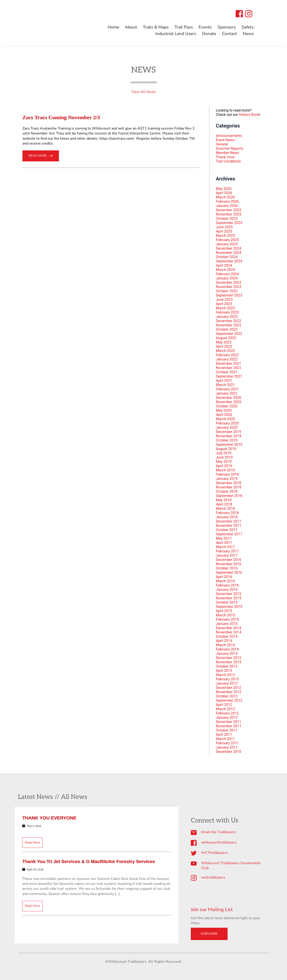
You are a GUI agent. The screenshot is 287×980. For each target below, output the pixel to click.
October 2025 (227, 219)
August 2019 (226, 449)
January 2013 (227, 683)
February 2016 (227, 585)
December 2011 (229, 722)
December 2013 (229, 658)
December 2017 (229, 521)
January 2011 (227, 747)
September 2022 (229, 334)
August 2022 (226, 338)
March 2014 (225, 645)
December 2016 (229, 560)
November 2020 (229, 402)
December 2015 (229, 594)
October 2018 (227, 491)
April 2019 (224, 466)
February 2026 (227, 201)
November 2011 (229, 726)
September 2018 (229, 496)
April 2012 (224, 705)
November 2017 (229, 526)
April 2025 (224, 231)
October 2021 (227, 372)
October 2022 (227, 329)
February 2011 (227, 743)
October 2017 (227, 530)
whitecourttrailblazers (219, 842)
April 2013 (224, 671)
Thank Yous (225, 157)
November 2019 (229, 436)
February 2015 (227, 619)
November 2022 (229, 325)
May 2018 (224, 500)
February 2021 (227, 389)
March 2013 (225, 675)
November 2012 (229, 692)
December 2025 (229, 210)
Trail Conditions (228, 161)
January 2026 (227, 206)
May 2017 (224, 538)
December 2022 (229, 321)
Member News (228, 153)
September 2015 (229, 607)
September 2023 (229, 295)
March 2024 (225, 270)
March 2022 (225, 351)
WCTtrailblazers (214, 853)
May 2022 (224, 342)
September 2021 (229, 376)
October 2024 (227, 257)
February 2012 (227, 713)
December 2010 (229, 752)
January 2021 (227, 393)
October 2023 (227, 291)
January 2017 (227, 555)
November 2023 (229, 287)
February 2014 (227, 649)
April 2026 (224, 193)
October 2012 (227, 696)
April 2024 (224, 265)
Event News (225, 140)
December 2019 (229, 432)
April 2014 (224, 641)
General (222, 144)
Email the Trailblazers (219, 832)
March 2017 (225, 547)
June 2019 (224, 457)
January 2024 (227, 278)
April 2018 (224, 504)
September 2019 (229, 445)
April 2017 (224, 543)
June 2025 (224, 227)
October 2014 (227, 636)
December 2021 (229, 364)
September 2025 (229, 223)
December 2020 (229, 398)
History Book (249, 115)
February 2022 (227, 355)
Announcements (229, 136)
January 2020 (227, 427)
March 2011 (225, 739)
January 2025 (227, 244)
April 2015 (224, 611)
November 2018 (229, 487)
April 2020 (224, 415)
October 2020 (227, 406)
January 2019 (227, 479)
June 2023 (224, 300)
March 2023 (225, 308)
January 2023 (227, 317)
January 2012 (227, 717)
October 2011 (227, 730)
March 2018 (225, 509)
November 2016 (229, 564)
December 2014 (229, 628)
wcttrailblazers (213, 877)
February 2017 (227, 551)
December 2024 (229, 248)
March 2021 (225, 385)
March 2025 (225, 236)
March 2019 (225, 470)
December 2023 (229, 282)
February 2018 (227, 513)
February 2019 (227, 474)
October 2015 (227, 602)
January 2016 (227, 590)
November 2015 (229, 598)
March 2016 (225, 581)
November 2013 (229, 662)
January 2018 (227, 517)
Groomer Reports (230, 148)
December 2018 (229, 483)
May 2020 (224, 410)
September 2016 (229, 572)
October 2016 (227, 568)
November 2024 (229, 253)
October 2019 (227, 440)
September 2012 (229, 700)
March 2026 (225, 197)
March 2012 (225, 709)
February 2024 (227, 274)
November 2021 (229, 368)
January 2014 (227, 654)
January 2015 (227, 624)
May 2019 (224, 462)
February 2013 (227, 679)
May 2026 (224, 189)
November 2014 (229, 632)
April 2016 (224, 577)
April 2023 (224, 304)
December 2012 (229, 688)
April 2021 (224, 381)
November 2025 (229, 214)
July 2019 (224, 453)
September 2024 (229, 261)
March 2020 (225, 419)
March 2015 (225, 615)
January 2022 (227, 359)
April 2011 (224, 735)
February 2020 (227, 423)
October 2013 (227, 666)
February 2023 (227, 312)
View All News (144, 92)
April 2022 (224, 346)
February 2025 (227, 240)
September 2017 (229, 534)
